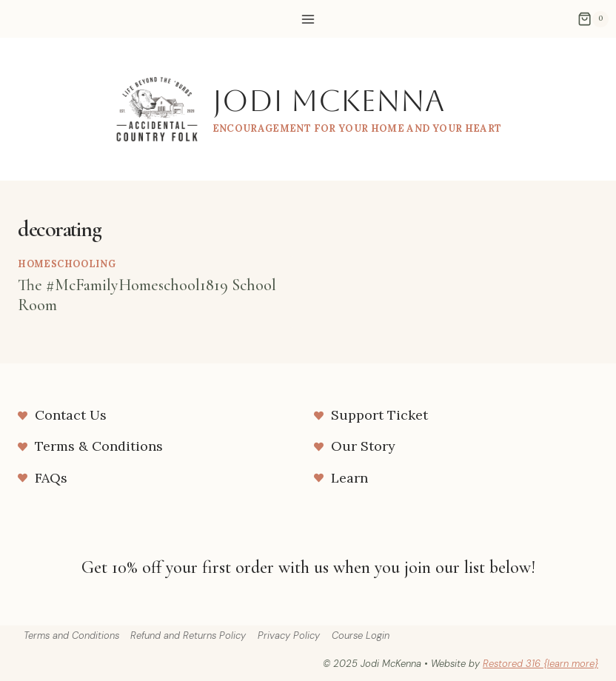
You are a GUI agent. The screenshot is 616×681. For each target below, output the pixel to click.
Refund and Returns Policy (188, 635)
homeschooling (67, 264)
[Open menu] (308, 19)
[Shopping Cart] (593, 19)
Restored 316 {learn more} (540, 664)
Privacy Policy (289, 635)
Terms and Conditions (71, 635)
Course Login (361, 635)
